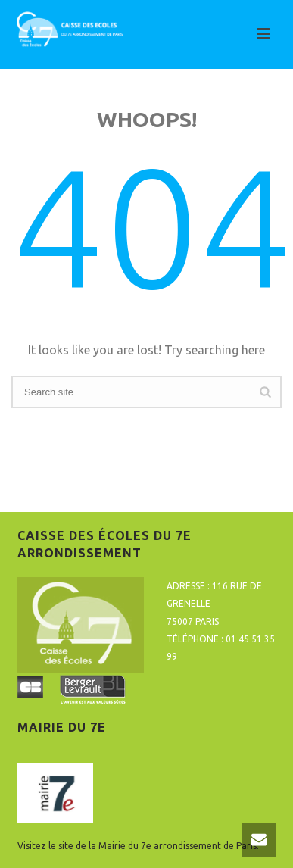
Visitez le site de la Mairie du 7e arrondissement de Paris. (138, 846)
